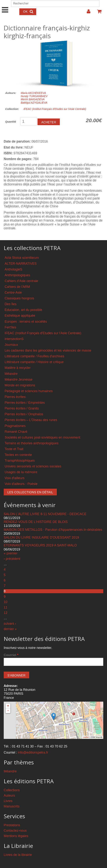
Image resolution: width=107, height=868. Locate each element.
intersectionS (14, 339)
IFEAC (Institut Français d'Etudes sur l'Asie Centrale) (55, 109)
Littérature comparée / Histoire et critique (34, 362)
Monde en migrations (20, 385)
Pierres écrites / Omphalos (24, 414)
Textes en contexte (18, 455)
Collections (12, 790)
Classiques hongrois (19, 298)
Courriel (11, 655)
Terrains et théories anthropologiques (32, 443)
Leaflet (86, 737)
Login (87, 13)
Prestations (12, 825)
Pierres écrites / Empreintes (25, 403)
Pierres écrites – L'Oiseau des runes (31, 420)
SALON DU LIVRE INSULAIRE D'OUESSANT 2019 (41, 537)
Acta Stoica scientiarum (22, 258)
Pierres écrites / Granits (22, 408)
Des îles (11, 304)
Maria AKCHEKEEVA (33, 93)
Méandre (11, 374)
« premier (11, 553)
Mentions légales (16, 836)
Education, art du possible (23, 310)
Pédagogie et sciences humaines (29, 391)
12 (6, 613)
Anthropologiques (17, 275)
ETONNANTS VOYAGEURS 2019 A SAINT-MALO (40, 545)
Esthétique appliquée (20, 316)
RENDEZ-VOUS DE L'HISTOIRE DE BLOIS (36, 522)
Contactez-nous (15, 831)
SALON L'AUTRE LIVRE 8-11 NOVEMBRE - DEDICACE (45, 514)
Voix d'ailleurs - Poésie (21, 484)
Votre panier (98, 13)
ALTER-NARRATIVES (21, 264)
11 (6, 607)
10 (6, 602)
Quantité (11, 122)
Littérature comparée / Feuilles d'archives (34, 356)
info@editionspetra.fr (33, 752)
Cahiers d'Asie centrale (21, 281)
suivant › (10, 624)
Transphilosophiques (20, 461)
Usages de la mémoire (21, 472)
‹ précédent (12, 559)
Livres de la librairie (18, 855)
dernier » (10, 629)
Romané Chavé (16, 432)
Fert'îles (10, 327)
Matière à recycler (18, 368)
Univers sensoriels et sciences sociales (33, 466)
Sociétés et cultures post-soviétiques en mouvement (42, 437)
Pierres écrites (15, 397)
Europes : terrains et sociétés (26, 322)
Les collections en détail (30, 492)
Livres (8, 801)
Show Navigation (5, 6)
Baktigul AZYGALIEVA (34, 103)
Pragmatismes (15, 426)
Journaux (11, 345)
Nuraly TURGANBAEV (34, 96)
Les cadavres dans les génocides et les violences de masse (48, 350)
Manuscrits (12, 806)
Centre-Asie (13, 293)
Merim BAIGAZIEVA (33, 99)
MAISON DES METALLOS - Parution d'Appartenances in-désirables (53, 530)
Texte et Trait (14, 449)
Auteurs (9, 796)
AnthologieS (13, 269)
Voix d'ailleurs (15, 478)
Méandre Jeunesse (19, 380)
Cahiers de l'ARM (17, 287)
